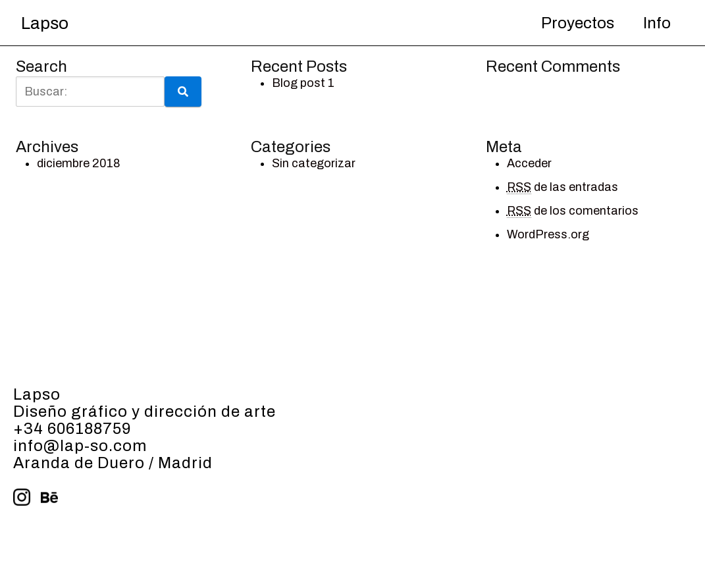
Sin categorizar (314, 163)
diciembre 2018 (79, 163)
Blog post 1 (303, 83)
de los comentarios (573, 211)
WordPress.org (548, 234)
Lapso (45, 23)
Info (657, 23)
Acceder (529, 163)
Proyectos (578, 23)
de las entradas (562, 187)
